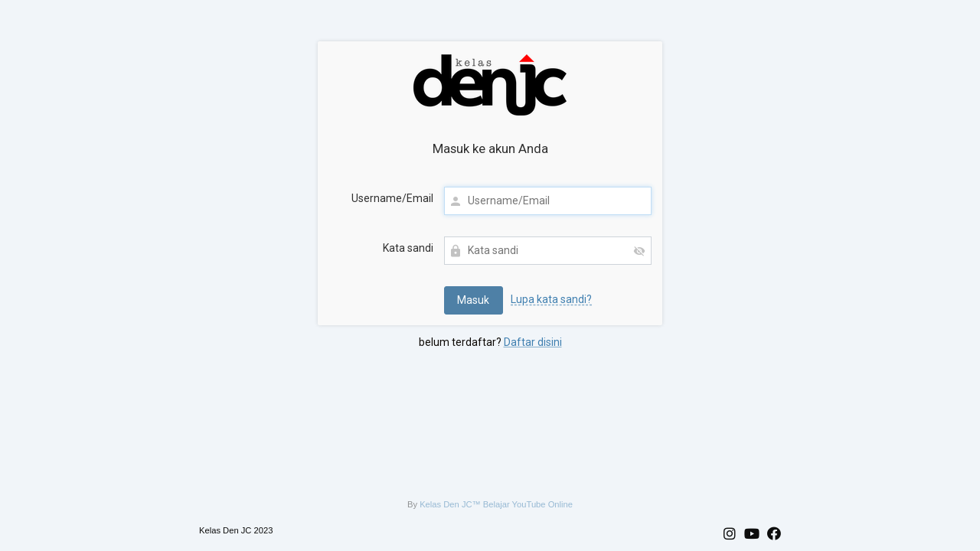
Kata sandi (408, 248)
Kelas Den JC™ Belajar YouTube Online (496, 504)
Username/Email (392, 198)
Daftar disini (533, 342)
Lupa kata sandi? (551, 299)
